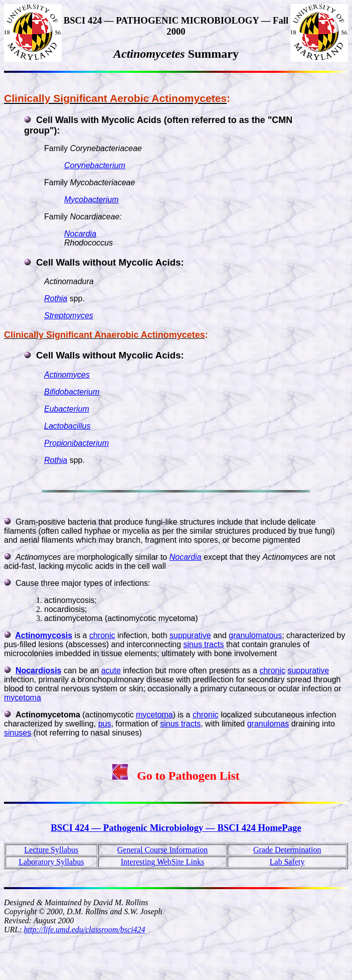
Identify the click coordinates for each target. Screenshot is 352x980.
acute (111, 670)
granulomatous (255, 635)
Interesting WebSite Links (162, 862)
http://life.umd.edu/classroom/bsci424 (85, 930)
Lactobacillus (67, 426)
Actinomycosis (44, 635)
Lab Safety (287, 862)
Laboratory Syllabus (51, 862)
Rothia (56, 298)
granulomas (268, 724)
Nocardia (80, 234)
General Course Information (162, 850)
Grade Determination (287, 850)
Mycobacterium (91, 200)
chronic (102, 635)
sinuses (18, 733)
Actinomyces (67, 375)
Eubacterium (67, 409)
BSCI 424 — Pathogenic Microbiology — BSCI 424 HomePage (176, 828)
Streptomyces (69, 316)
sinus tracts (204, 644)
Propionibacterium (76, 443)
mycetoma (23, 698)
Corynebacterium (95, 165)
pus (105, 724)
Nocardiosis (39, 670)
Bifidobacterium (72, 392)
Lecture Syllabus (51, 850)
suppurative (190, 635)
